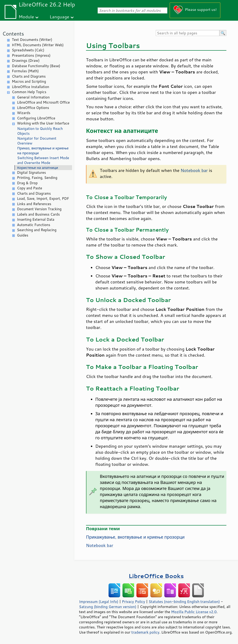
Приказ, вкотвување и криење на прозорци (43, 151)
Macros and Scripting (29, 81)
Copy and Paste (30, 188)
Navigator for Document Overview (37, 141)
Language (59, 17)
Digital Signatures (31, 172)
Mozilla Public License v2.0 (194, 612)
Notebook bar (194, 170)
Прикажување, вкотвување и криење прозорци (135, 537)
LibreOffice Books (156, 576)
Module (26, 17)
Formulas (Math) (25, 71)
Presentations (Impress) (31, 55)
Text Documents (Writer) (32, 40)
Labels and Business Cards (38, 214)
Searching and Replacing (37, 230)
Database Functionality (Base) (36, 66)
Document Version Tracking (39, 209)
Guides (23, 235)
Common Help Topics (29, 92)
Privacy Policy (133, 601)
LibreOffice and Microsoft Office (43, 102)
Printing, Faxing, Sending (37, 178)
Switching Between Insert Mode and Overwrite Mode (43, 160)
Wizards (24, 113)
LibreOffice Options (33, 108)
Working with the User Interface (43, 123)
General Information (33, 97)
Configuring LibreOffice (36, 118)
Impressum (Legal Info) (99, 601)
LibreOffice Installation (30, 87)
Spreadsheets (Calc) (28, 50)
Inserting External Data (36, 219)
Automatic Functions (34, 225)
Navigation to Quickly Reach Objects (40, 131)
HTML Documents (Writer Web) (38, 45)
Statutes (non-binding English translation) (184, 601)
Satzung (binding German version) (108, 607)
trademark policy (145, 632)
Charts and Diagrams (29, 76)
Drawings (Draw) (26, 61)
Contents (13, 34)
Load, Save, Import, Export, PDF (43, 199)
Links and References (34, 204)
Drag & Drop (27, 183)
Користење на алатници (38, 168)
